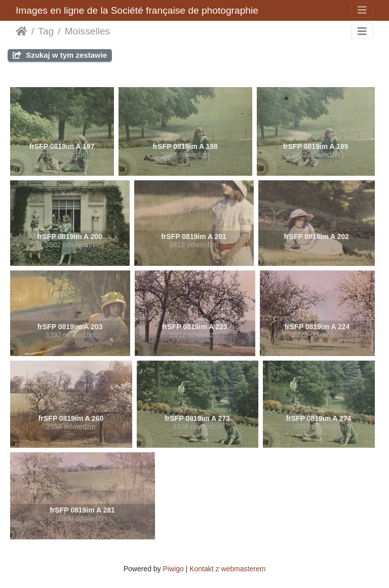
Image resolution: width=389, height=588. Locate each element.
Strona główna (22, 31)
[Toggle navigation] (362, 10)
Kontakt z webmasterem (227, 569)
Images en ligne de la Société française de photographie (137, 10)
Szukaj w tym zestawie (60, 55)
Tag (46, 31)
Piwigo (173, 569)
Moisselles (88, 31)
